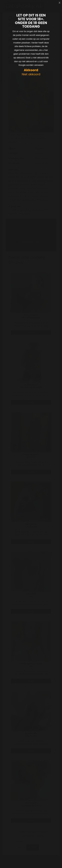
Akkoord (31, 70)
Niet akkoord (31, 74)
